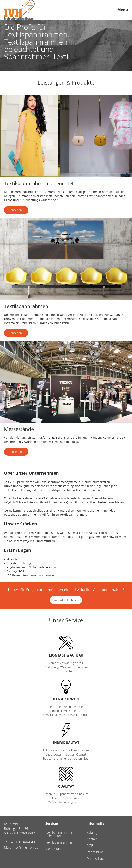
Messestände (55, 849)
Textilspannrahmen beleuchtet (59, 834)
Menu (123, 10)
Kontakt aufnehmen (66, 600)
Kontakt (92, 839)
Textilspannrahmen (59, 842)
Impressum (95, 852)
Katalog (92, 832)
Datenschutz (95, 859)
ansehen (16, 210)
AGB (90, 846)
